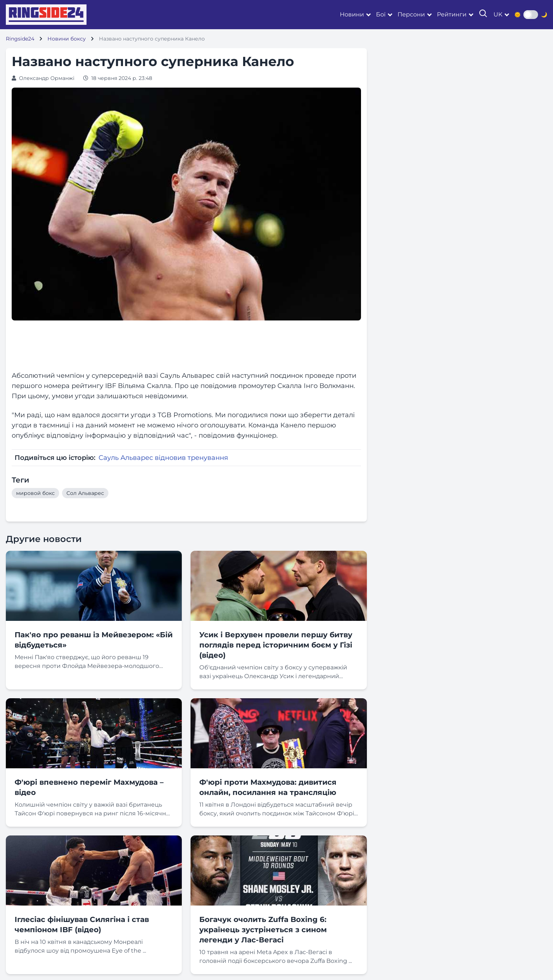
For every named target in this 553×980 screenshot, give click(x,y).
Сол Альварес (85, 493)
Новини (352, 14)
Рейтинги (452, 14)
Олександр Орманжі (47, 78)
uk (498, 14)
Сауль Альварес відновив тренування (163, 458)
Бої (381, 14)
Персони (411, 14)
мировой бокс (35, 493)
